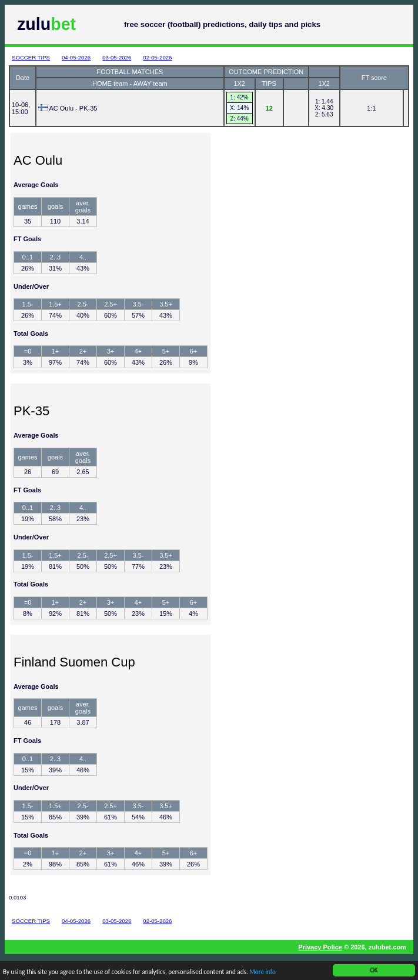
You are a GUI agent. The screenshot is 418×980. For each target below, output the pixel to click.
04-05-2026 (76, 57)
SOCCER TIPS (31, 57)
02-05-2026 (157, 57)
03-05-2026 (117, 57)
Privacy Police (320, 947)
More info (263, 973)
